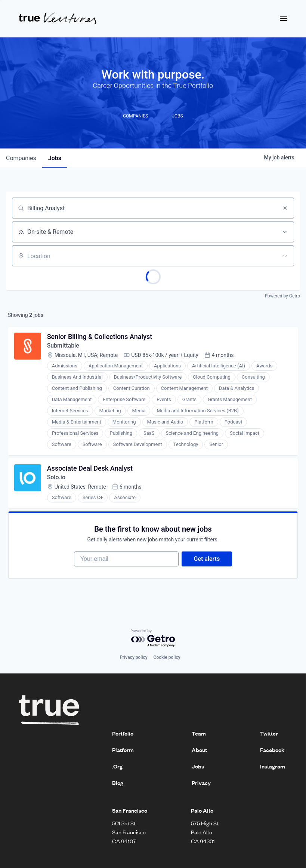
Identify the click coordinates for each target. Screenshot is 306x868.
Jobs (198, 767)
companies (21, 158)
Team (199, 734)
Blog (118, 784)
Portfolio (123, 734)
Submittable (63, 346)
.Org (117, 767)
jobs (55, 158)
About (199, 751)
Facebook (272, 751)
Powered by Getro (282, 296)
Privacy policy (133, 659)
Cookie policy (167, 659)
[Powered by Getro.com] (153, 640)
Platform (123, 751)
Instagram (273, 767)
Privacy (201, 784)
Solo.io (56, 478)
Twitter (269, 734)
